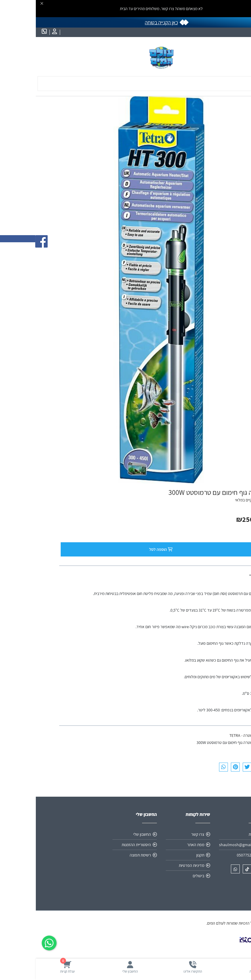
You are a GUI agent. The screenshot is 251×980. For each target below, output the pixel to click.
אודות (217, 834)
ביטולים (163, 876)
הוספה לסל (126, 549)
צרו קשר (162, 834)
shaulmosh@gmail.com (204, 845)
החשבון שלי (106, 834)
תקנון (164, 855)
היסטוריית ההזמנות (100, 845)
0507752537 (211, 855)
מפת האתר (160, 845)
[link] (216, 944)
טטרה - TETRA (205, 735)
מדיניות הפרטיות (156, 865)
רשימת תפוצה (104, 855)
